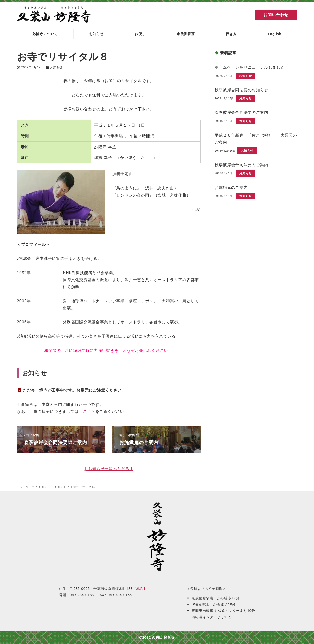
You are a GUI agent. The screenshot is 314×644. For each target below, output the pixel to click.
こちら (89, 411)
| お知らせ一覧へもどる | (109, 469)
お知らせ (56, 67)
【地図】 (140, 588)
